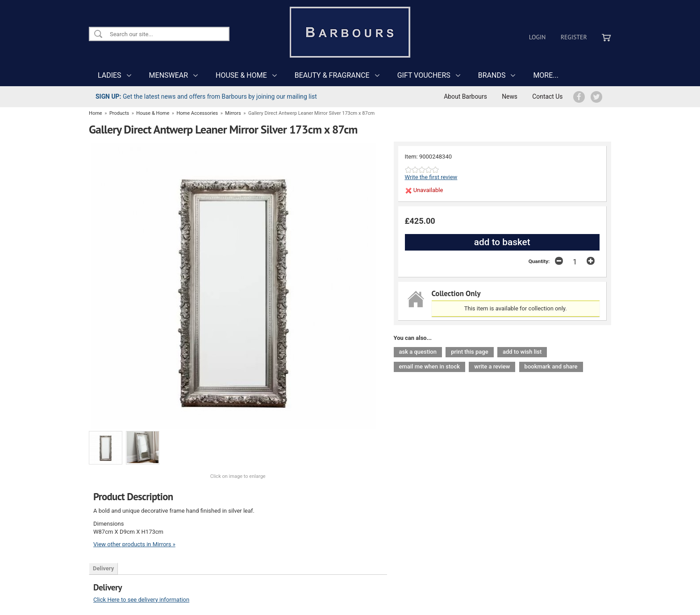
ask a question (418, 352)
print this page (469, 352)
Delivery (103, 568)
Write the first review (431, 177)
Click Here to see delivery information (141, 600)
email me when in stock (430, 366)
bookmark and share (551, 366)
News (510, 96)
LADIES (110, 75)
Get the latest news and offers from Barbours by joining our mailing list (206, 96)
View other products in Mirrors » (134, 544)
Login (537, 37)
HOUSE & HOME (241, 75)
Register (574, 37)
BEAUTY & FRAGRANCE (332, 75)
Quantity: (539, 261)
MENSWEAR (169, 75)
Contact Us (547, 96)
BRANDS (492, 75)
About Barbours (465, 96)
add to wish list (522, 352)
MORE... (546, 75)
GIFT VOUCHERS (424, 75)
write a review (492, 366)
